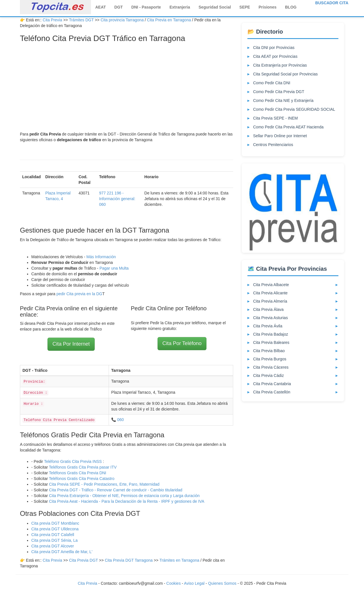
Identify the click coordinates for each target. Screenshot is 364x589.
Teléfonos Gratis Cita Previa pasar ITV (83, 467)
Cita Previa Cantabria (272, 384)
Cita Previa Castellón (272, 392)
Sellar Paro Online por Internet (280, 136)
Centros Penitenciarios (273, 145)
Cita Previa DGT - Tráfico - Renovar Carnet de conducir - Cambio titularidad (116, 490)
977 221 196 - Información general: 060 (117, 199)
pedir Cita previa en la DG (79, 294)
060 (120, 420)
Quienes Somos (223, 583)
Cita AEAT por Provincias (275, 56)
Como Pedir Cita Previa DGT (279, 92)
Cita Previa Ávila (268, 326)
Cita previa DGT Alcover (53, 546)
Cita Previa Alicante (270, 293)
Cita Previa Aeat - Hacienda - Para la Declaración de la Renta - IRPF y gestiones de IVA (127, 501)
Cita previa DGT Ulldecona (55, 529)
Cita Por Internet (71, 344)
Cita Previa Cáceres (271, 367)
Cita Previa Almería (270, 301)
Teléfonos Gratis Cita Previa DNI (78, 473)
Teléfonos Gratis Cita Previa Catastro (82, 479)
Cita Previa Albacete (271, 285)
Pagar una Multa (114, 268)
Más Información (101, 257)
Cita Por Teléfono (182, 343)
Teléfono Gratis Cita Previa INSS (73, 461)
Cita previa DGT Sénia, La (54, 540)
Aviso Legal (194, 583)
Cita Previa (52, 20)
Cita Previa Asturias (270, 318)
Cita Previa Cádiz (268, 375)
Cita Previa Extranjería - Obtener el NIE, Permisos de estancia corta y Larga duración (124, 496)
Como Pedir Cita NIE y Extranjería (283, 100)
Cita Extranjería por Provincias (280, 65)
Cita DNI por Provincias (274, 48)
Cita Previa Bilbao (269, 351)
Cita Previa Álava (268, 309)
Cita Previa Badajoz (271, 334)
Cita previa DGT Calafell (53, 535)
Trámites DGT (81, 20)
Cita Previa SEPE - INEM (275, 118)
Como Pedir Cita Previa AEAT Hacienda (288, 127)
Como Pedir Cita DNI (272, 83)
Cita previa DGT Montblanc (55, 523)
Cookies (174, 583)
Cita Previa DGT (84, 560)
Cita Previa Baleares (271, 342)
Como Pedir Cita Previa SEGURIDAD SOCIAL (294, 109)
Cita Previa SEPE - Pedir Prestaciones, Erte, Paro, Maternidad (104, 484)
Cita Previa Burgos (270, 359)
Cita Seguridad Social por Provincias (285, 74)
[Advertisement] (127, 89)
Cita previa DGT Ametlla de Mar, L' (62, 552)
